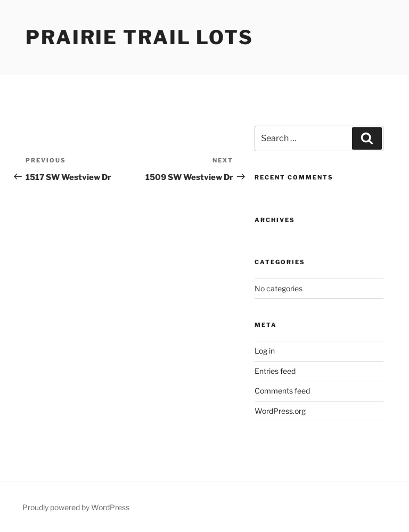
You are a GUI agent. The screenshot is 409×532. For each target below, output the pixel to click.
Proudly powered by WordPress (76, 507)
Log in (265, 351)
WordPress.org (280, 411)
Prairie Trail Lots (140, 37)
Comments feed (282, 391)
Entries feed (275, 371)
